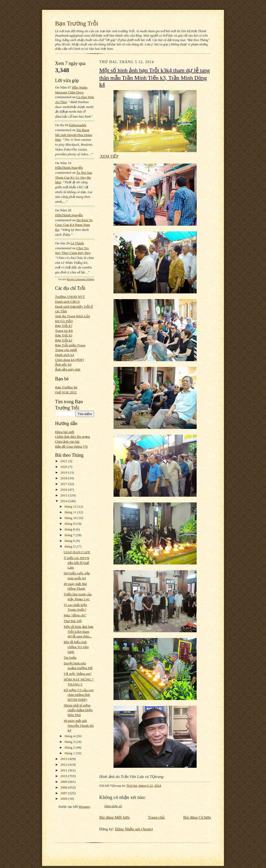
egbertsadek (78, 125)
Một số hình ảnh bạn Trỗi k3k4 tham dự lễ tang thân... (78, 631)
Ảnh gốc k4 (63, 364)
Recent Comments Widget (80, 279)
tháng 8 (70, 529)
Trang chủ (157, 817)
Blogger (84, 807)
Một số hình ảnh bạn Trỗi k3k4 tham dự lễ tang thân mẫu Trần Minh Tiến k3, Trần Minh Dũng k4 (154, 77)
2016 (64, 490)
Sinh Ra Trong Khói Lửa (72, 316)
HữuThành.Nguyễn (69, 168)
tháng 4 (70, 736)
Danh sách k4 (64, 355)
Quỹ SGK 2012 (66, 392)
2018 (64, 478)
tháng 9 (70, 524)
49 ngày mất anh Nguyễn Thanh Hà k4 (79, 725)
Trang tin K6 (64, 331)
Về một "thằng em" (78, 674)
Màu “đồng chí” (75, 615)
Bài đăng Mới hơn (114, 817)
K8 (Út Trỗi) (64, 321)
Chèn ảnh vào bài (67, 442)
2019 (64, 472)
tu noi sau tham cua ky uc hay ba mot (74, 177)
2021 (64, 461)
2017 (64, 484)
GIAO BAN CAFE (77, 552)
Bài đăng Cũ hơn (197, 817)
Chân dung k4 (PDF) (69, 360)
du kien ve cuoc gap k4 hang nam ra (74, 225)
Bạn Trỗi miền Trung (70, 345)
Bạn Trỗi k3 (64, 340)
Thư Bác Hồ (73, 621)
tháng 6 (70, 541)
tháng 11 (71, 512)
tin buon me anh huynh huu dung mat (74, 135)
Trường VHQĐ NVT (70, 297)
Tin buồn (70, 658)
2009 (64, 782)
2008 (64, 787)
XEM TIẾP (109, 156)
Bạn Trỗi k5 (64, 335)
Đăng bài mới (65, 432)
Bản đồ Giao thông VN (71, 446)
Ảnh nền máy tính (68, 369)
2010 (64, 776)
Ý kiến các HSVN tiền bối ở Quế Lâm (76, 563)
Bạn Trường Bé (66, 387)
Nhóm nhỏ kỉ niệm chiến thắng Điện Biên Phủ (78, 710)
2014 (64, 501)
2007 (64, 793)
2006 (64, 799)
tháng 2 (70, 747)
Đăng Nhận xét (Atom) (134, 829)
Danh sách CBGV (68, 302)
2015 (64, 495)
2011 (64, 770)
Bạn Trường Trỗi (77, 23)
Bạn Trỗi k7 (64, 326)
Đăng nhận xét (113, 806)
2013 (64, 759)
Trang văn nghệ (66, 350)
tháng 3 (70, 742)
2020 (64, 467)
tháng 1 (70, 753)
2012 (64, 765)
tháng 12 (71, 506)
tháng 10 (71, 518)
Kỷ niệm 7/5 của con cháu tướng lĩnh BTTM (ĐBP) (79, 695)
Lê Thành (77, 243)
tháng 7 (70, 535)
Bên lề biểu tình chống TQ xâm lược (76, 647)
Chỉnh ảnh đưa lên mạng (72, 437)
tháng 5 (70, 546)
